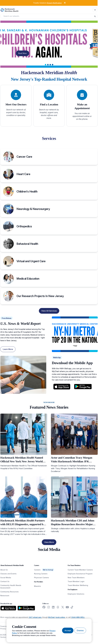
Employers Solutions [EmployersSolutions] (76, 594)
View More (49, 542)
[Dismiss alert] (63, 3)
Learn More (8, 349)
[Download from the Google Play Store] (26, 608)
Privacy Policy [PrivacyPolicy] (6, 629)
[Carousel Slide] (49, 44)
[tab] (46, 65)
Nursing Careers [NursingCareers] (41, 574)
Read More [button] (22, 53)
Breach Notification (54, 3)
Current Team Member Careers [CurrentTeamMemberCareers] (80, 570)
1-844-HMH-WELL (78, 617)
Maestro (37, 586)
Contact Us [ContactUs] (5, 581)
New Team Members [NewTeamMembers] (76, 578)
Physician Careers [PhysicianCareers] (42, 578)
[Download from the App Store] (8, 608)
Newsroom (5, 596)
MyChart (51, 617)
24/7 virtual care (35, 617)
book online (60, 617)
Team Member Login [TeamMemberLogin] (76, 581)
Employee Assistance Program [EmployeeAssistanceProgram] (80, 574)
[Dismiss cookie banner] (80, 630)
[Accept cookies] (68, 630)
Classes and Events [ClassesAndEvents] (8, 574)
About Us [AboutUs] (4, 570)
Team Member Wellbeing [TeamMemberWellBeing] (78, 585)
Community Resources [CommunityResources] (9, 592)
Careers (37, 570)
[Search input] (48, 16)
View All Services (49, 311)
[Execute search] (96, 16)
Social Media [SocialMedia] (6, 578)
